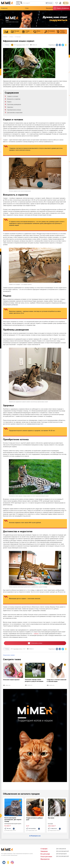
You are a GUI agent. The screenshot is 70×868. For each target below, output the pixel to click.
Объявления (4, 8)
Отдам (26, 32)
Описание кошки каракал (12, 680)
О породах (18, 37)
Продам (15, 32)
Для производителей (62, 856)
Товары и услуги (61, 32)
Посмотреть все (35, 837)
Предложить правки (9, 656)
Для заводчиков (61, 849)
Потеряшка (50, 32)
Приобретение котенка (14, 110)
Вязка (37, 32)
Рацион (9, 102)
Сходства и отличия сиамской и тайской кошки (56, 681)
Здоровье (10, 107)
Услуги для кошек (46, 857)
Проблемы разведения (14, 104)
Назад (6, 45)
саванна (36, 634)
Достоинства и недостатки (15, 113)
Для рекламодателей (62, 851)
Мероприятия (50, 8)
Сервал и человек (13, 96)
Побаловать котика (35, 643)
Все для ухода (45, 854)
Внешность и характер (14, 99)
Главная (5, 37)
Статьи (27, 8)
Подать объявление (61, 8)
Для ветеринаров (61, 854)
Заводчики (44, 851)
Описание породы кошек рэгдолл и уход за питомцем (34, 682)
